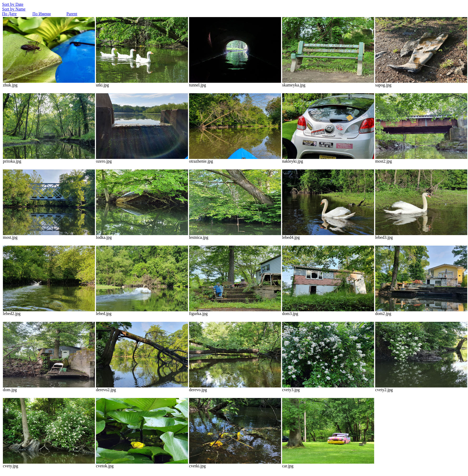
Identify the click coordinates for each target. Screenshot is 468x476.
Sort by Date (13, 4)
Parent (72, 14)
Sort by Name (14, 9)
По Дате (9, 14)
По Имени (41, 14)
